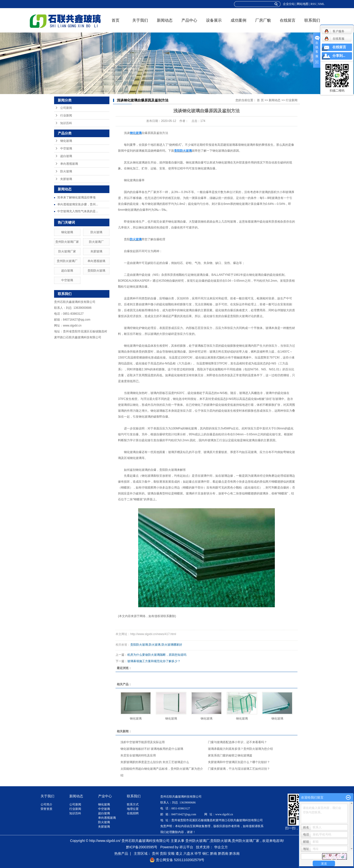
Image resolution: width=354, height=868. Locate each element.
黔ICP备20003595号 (142, 847)
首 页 (260, 100)
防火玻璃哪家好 (172, 645)
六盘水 (189, 853)
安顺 (171, 853)
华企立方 (221, 847)
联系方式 (133, 804)
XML (321, 4)
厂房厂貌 (263, 20)
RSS (313, 4)
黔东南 (235, 853)
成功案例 (238, 20)
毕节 (198, 853)
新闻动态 (165, 20)
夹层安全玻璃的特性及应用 (138, 755)
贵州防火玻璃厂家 (67, 242)
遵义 (179, 853)
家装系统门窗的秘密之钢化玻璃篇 (230, 755)
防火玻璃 (66, 171)
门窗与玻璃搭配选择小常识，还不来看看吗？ (237, 742)
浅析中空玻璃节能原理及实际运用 (143, 742)
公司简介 (46, 804)
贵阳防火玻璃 (96, 271)
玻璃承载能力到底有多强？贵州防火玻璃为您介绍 (240, 749)
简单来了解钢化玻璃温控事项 (76, 197)
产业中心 (105, 796)
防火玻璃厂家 (67, 251)
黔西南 (223, 853)
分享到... (339, 56)
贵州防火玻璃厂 (67, 261)
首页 (116, 20)
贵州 (155, 853)
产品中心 (189, 20)
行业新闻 (66, 115)
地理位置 (133, 809)
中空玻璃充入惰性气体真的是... (78, 211)
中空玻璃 (66, 148)
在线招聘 (133, 813)
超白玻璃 (66, 156)
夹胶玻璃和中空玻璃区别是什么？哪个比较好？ (239, 762)
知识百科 (66, 123)
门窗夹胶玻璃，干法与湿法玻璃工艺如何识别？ (239, 769)
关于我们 (140, 20)
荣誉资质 (46, 809)
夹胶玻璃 (66, 179)
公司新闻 (66, 108)
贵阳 (163, 853)
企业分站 (289, 4)
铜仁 (206, 853)
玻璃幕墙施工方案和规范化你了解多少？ (154, 661)
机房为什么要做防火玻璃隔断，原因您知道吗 (157, 655)
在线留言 (288, 20)
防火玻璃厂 (96, 242)
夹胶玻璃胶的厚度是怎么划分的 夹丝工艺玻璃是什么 (155, 762)
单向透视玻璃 (69, 164)
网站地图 (303, 4)
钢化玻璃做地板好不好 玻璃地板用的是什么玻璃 (152, 749)
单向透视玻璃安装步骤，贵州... (78, 204)
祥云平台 (186, 847)
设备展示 (214, 20)
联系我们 (312, 20)
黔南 (214, 853)
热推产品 (121, 853)
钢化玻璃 (66, 141)
